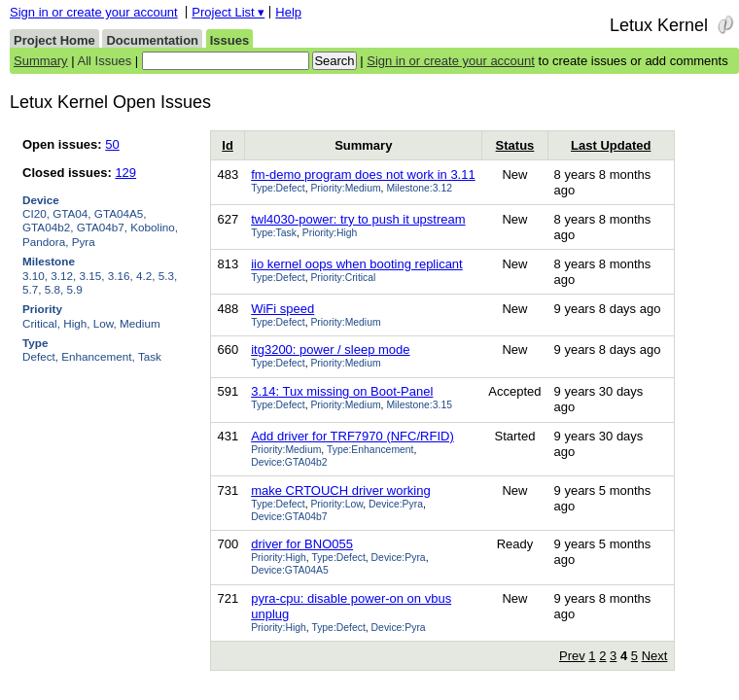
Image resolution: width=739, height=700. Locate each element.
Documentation (152, 40)
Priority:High (330, 233)
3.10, (35, 276)
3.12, (63, 276)
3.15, (92, 276)
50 (112, 144)
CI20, (36, 213)
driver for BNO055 (302, 544)
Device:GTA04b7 (289, 517)
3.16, (121, 276)
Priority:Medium (345, 188)
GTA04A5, (121, 213)
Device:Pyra (396, 504)
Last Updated (611, 145)
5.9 (75, 289)
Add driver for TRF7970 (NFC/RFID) (352, 436)
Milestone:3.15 (419, 405)
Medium (140, 323)
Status (515, 145)
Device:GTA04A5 (290, 570)
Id (228, 145)
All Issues (105, 61)
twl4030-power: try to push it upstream (358, 219)
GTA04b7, (102, 227)
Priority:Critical (343, 278)
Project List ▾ (228, 12)
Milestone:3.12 (419, 188)
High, (76, 323)
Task (150, 356)
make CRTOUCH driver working (340, 490)
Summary (41, 61)
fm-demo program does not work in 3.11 (363, 175)
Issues (229, 40)
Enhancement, (98, 356)
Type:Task (274, 233)
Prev (572, 656)
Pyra (84, 242)
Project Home (54, 40)
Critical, (41, 323)
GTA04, (71, 213)
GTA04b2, (48, 227)
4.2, (146, 276)
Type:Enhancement (370, 450)
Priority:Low (336, 504)
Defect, (40, 356)
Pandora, (45, 242)
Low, (105, 323)
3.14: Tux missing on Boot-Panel (342, 391)
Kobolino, (154, 227)
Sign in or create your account (94, 12)
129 (125, 173)
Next (655, 656)
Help (288, 12)
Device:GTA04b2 (289, 462)
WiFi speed (282, 309)
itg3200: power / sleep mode (330, 350)
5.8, (54, 289)
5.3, (168, 276)
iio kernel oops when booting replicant (357, 264)
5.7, (32, 289)
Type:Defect (278, 188)
